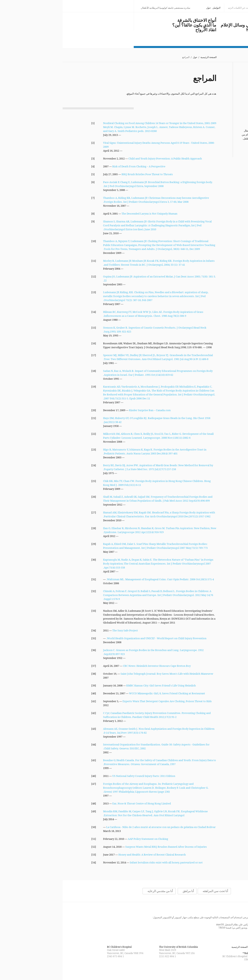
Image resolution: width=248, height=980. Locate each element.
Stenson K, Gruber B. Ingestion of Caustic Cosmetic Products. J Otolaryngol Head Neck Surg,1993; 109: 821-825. (92, 330)
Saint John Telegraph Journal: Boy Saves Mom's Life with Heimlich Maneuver (104, 674)
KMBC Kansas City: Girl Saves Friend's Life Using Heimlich (98, 685)
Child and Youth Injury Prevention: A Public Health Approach (102, 158)
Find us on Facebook (131, 969)
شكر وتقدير (212, 97)
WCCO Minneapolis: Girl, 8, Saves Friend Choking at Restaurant (104, 693)
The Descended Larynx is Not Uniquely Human (87, 214)
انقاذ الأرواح (143, 30)
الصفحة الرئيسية (146, 57)
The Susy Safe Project (62, 630)
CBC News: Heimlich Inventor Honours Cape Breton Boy (94, 666)
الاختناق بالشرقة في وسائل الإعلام (189, 25)
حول (146, 8)
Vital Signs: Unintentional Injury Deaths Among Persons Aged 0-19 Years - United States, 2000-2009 (96, 145)
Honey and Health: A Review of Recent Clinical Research (89, 855)
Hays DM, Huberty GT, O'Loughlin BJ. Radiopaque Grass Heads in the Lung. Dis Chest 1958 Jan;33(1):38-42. (94, 420)
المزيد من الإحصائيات (206, 147)
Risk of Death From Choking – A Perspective (76, 166)
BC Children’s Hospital (57, 947)
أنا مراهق (126, 891)
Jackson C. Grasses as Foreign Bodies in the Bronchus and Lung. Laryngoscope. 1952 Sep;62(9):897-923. (91, 652)
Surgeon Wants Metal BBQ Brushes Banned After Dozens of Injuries (103, 847)
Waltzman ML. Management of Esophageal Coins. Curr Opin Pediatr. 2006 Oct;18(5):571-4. (97, 579)
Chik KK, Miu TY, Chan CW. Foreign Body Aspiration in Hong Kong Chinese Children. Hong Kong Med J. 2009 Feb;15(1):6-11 (94, 483)
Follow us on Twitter (124, 969)
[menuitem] (210, 8)
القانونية (214, 105)
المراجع (215, 101)
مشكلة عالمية (207, 20)
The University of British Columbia (116, 947)
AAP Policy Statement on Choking (85, 839)
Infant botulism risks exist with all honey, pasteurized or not (104, 862)
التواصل (154, 8)
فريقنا (216, 93)
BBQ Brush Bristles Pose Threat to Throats (85, 174)
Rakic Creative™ (189, 953)
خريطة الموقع (213, 947)
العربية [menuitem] (209, 8)
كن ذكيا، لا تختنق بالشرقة (47, 20)
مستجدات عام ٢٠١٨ (201, 30)
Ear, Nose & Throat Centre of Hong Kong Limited (79, 803)
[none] (210, 8)
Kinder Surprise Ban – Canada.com (87, 410)
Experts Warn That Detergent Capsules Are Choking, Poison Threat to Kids (104, 701)
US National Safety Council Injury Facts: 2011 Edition (81, 776)
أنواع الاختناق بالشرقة (134, 20)
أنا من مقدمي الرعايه (97, 891)
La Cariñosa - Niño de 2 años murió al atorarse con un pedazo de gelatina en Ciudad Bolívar (98, 827)
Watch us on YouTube (117, 969)
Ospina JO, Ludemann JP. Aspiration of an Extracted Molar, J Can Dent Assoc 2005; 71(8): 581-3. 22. (97, 278)
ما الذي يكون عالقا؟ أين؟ (132, 25)
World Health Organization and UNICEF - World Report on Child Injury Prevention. (94, 638)
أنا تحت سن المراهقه (153, 891)
